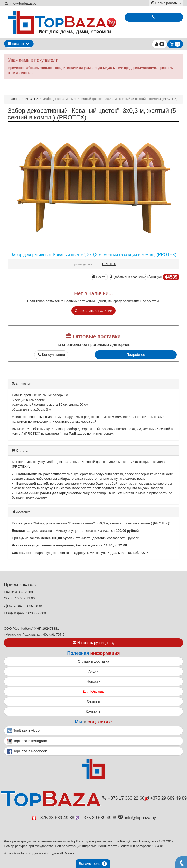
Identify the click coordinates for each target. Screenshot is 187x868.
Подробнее (136, 355)
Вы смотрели (93, 864)
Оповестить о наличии (93, 311)
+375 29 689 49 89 (166, 798)
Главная (14, 99)
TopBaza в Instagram (27, 741)
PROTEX (32, 99)
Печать (99, 277)
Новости (93, 681)
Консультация (51, 355)
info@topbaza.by (21, 3)
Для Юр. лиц (94, 691)
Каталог (16, 44)
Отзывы (93, 701)
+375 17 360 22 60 (123, 798)
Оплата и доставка (93, 661)
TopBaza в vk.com (25, 731)
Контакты (93, 711)
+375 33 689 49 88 (53, 818)
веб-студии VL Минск (58, 853)
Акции (93, 671)
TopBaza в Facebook (27, 751)
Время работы (166, 3)
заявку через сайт (84, 421)
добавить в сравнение (128, 277)
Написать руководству (93, 643)
